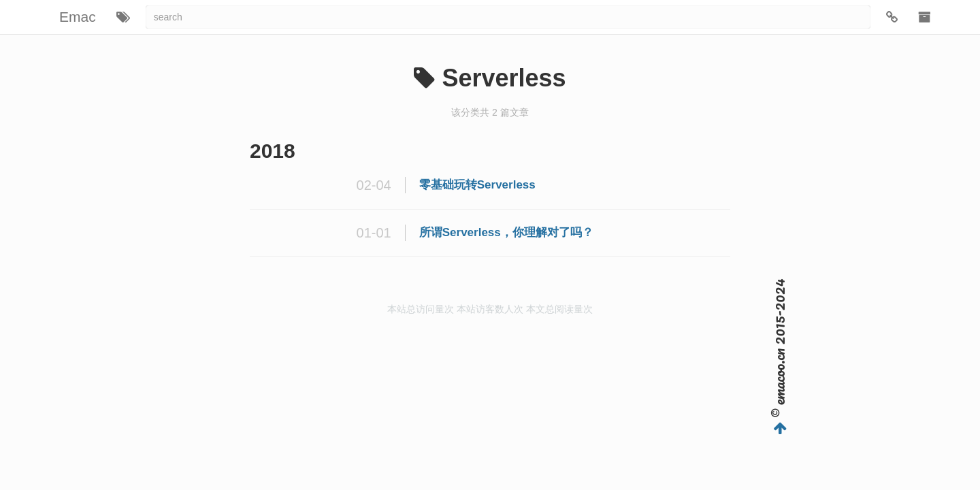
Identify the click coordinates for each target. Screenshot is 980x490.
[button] (123, 17)
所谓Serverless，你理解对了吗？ (506, 232)
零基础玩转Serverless (477, 185)
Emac (78, 17)
